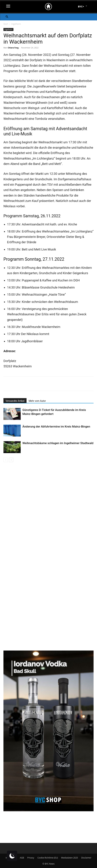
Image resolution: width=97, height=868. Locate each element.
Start (6, 24)
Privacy (31, 858)
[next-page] (11, 460)
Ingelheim (16, 24)
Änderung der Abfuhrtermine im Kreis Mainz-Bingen (56, 426)
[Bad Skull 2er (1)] (48, 810)
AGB (22, 858)
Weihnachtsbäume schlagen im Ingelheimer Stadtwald (58, 443)
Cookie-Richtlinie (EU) (48, 858)
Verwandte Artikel (15, 401)
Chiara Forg (13, 48)
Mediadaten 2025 (70, 858)
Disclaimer (86, 858)
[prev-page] (6, 460)
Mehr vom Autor (37, 401)
